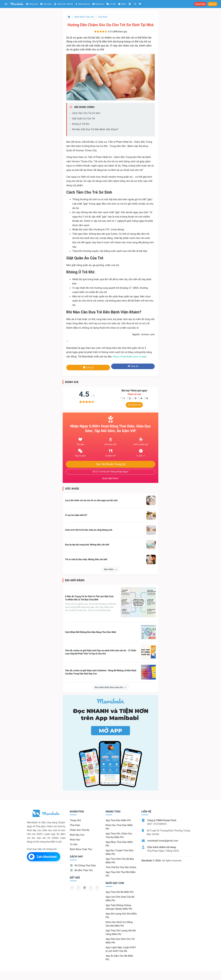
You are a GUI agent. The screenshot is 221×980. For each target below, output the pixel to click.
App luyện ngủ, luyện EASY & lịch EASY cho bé (121, 949)
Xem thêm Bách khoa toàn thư (111, 687)
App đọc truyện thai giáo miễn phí (120, 852)
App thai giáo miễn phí (118, 820)
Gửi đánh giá (134, 405)
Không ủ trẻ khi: (81, 124)
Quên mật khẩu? (111, 478)
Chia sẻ (133, 366)
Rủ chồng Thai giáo (83, 866)
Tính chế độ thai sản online (121, 867)
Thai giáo (46, 4)
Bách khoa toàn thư (84, 17)
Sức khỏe (103, 17)
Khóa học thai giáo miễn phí (119, 827)
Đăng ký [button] (213, 4)
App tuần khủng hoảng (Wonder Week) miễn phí (119, 907)
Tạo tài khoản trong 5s (111, 464)
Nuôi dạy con (83, 4)
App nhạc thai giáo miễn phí (119, 844)
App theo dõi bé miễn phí (120, 892)
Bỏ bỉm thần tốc (81, 870)
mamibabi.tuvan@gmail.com (163, 841)
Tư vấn (74, 844)
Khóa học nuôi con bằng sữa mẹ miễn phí (119, 924)
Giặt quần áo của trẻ (83, 119)
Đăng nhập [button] (200, 4)
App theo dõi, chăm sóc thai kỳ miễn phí (119, 835)
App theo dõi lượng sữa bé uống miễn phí (121, 932)
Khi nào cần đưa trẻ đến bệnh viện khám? (95, 129)
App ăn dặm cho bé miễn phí (119, 958)
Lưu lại (88, 367)
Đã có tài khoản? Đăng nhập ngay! (110, 472)
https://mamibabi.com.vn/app (130, 356)
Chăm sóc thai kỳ (63, 4)
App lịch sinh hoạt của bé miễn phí (120, 899)
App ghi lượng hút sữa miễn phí (121, 915)
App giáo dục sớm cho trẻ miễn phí (120, 941)
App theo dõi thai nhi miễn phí (121, 874)
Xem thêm (110, 569)
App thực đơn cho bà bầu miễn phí (120, 861)
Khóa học (98, 4)
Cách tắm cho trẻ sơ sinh (86, 113)
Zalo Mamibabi (43, 857)
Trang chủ (32, 4)
